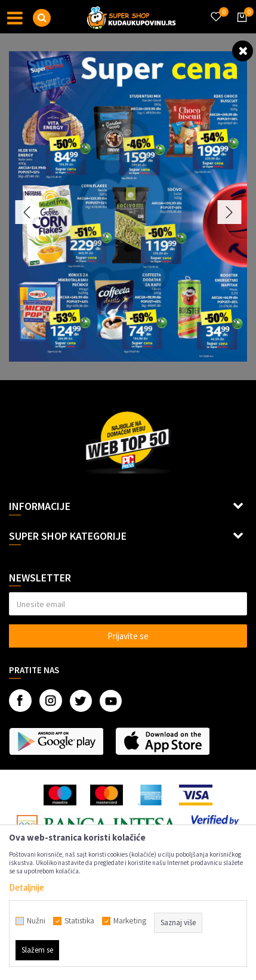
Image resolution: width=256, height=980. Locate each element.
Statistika (79, 921)
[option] (128, 206)
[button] (42, 18)
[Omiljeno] (215, 10)
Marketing (130, 921)
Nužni (36, 921)
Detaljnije (27, 887)
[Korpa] (240, 28)
